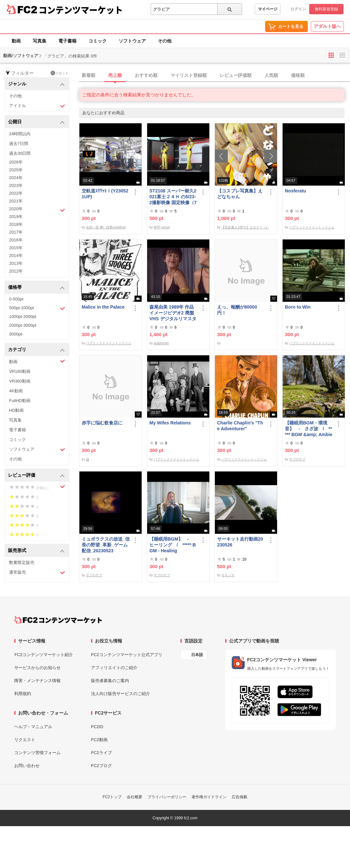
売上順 (115, 75)
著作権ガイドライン (209, 797)
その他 (165, 41)
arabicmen (161, 343)
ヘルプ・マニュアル (33, 727)
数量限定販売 (22, 562)
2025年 (16, 170)
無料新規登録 (326, 9)
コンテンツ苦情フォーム (37, 753)
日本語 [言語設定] (197, 655)
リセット (59, 73)
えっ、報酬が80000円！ (237, 310)
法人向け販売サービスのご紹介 (121, 694)
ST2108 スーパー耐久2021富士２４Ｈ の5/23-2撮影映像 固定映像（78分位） (173, 197)
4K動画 (16, 391)
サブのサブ (297, 459)
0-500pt (16, 299)
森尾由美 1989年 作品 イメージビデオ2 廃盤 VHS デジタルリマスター (173, 313)
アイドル (37, 106)
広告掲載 (239, 797)
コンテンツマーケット (81, 10)
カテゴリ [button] (36, 350)
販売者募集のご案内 (110, 681)
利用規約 (23, 694)
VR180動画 (20, 371)
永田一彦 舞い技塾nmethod (106, 227)
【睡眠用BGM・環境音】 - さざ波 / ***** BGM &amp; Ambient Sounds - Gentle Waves (309, 429)
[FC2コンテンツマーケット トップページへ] (58, 620)
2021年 (16, 201)
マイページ (268, 9)
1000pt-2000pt (23, 317)
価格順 (298, 75)
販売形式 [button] (36, 551)
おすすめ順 (146, 75)
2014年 (16, 256)
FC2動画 (99, 740)
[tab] (215, 76)
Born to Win (298, 307)
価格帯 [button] (36, 288)
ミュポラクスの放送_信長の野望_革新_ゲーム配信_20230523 (106, 545)
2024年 (16, 178)
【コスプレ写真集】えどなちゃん (240, 194)
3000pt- (16, 334)
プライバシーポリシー (167, 797)
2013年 (16, 263)
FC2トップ (112, 797)
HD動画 (16, 410)
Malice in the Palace (103, 307)
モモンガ (228, 575)
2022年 (16, 193)
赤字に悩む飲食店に (102, 423)
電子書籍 (67, 41)
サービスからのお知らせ (37, 668)
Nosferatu (295, 191)
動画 (16, 41)
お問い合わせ (27, 766)
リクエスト (25, 740)
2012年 (16, 271)
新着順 (88, 75)
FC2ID (97, 727)
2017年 (16, 232)
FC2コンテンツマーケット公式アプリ (127, 655)
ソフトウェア (132, 41)
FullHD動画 (20, 401)
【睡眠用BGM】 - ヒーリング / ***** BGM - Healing (173, 545)
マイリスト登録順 (189, 75)
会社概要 (134, 797)
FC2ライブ (101, 753)
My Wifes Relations (170, 423)
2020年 (37, 210)
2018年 (16, 224)
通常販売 (37, 573)
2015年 (16, 248)
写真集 (40, 41)
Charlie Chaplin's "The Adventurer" (240, 426)
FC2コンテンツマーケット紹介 (44, 655)
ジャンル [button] (36, 84)
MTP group (162, 227)
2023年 (16, 185)
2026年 (16, 162)
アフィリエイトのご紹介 (114, 668)
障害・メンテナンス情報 (37, 681)
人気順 (271, 75)
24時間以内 (20, 134)
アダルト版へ (327, 26)
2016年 (16, 240)
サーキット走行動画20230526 (240, 542)
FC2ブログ (101, 766)
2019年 (16, 217)
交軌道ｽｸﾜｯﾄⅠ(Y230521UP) (105, 194)
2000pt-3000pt (23, 325)
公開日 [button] (36, 122)
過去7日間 (19, 144)
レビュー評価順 (236, 75)
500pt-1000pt (37, 308)
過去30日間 (20, 153)
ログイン (298, 9)
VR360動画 (20, 381)
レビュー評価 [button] (36, 476)
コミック (98, 41)
